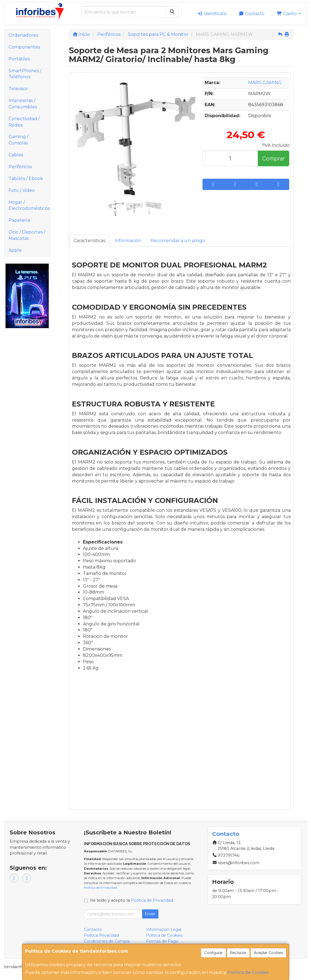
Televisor (18, 89)
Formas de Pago (162, 941)
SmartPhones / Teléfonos (25, 74)
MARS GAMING (265, 83)
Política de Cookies (248, 972)
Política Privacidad (102, 935)
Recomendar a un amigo (178, 241)
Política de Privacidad (100, 888)
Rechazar (238, 953)
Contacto (251, 14)
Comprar (273, 159)
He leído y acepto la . (132, 900)
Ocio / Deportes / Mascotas (27, 235)
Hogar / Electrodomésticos (29, 205)
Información (128, 241)
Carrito (289, 14)
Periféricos (20, 167)
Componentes (24, 47)
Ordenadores (23, 35)
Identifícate (212, 14)
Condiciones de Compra (107, 941)
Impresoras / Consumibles (23, 104)
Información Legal (164, 930)
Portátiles (19, 59)
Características (89, 241)
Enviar (150, 914)
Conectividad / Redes (24, 122)
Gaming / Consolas (18, 140)
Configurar (213, 953)
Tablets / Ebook (26, 179)
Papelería (19, 220)
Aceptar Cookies (268, 953)
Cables (16, 155)
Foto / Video (22, 190)
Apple (15, 250)
